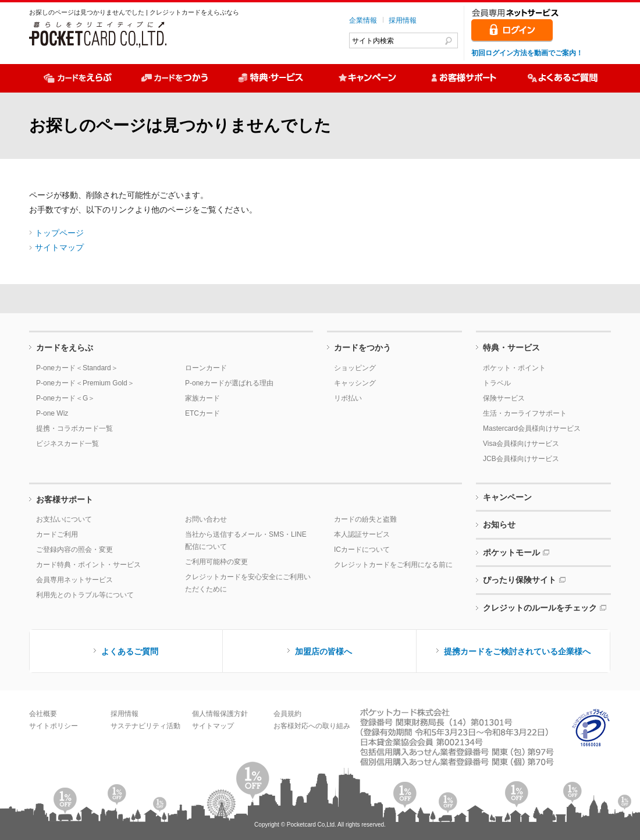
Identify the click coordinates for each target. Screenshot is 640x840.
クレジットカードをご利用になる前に (393, 565)
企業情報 (363, 20)
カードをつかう (362, 348)
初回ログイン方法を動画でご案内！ (527, 53)
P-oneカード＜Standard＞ (77, 368)
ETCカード (202, 413)
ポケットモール (511, 552)
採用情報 (403, 20)
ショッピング (355, 368)
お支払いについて (64, 519)
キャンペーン (507, 497)
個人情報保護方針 (220, 714)
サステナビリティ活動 (145, 726)
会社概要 (43, 714)
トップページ (59, 233)
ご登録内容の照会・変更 (74, 550)
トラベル (497, 383)
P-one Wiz (52, 413)
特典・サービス (511, 348)
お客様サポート (65, 499)
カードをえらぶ (65, 348)
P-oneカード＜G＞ (65, 398)
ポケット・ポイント (514, 368)
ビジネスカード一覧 (67, 444)
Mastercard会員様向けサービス (532, 428)
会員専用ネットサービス (74, 580)
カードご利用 (57, 534)
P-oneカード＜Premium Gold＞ (85, 383)
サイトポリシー (54, 726)
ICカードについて (362, 550)
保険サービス (504, 398)
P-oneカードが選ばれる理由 (229, 383)
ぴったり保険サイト (520, 580)
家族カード (202, 398)
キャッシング (355, 383)
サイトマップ (59, 247)
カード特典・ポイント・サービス (88, 565)
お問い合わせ (206, 519)
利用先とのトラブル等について (85, 595)
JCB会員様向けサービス (521, 459)
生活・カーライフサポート (525, 413)
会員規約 (287, 714)
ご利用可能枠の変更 (216, 562)
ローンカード (206, 368)
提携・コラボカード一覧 (74, 428)
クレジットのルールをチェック (540, 608)
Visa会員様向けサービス (521, 444)
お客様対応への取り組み (312, 726)
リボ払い (348, 398)
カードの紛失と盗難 (365, 519)
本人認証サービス (362, 534)
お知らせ (499, 524)
